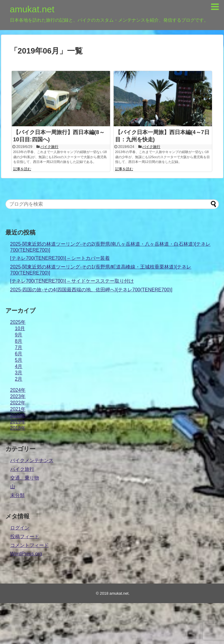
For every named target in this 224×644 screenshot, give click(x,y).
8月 (19, 341)
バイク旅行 (49, 147)
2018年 (18, 428)
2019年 (18, 422)
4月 (19, 366)
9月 (19, 335)
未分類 (17, 495)
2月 (19, 379)
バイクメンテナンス (32, 460)
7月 (19, 347)
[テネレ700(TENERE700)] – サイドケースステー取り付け (72, 281)
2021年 (18, 409)
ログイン (20, 528)
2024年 (18, 390)
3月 (19, 373)
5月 (19, 360)
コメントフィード (29, 545)
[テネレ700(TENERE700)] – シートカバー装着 (60, 258)
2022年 (18, 403)
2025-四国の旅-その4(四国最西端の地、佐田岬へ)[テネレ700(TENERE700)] (91, 290)
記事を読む (22, 169)
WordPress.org (26, 554)
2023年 (18, 396)
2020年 (18, 415)
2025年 (18, 322)
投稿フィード (25, 537)
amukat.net (32, 9)
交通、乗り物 (25, 478)
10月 (20, 328)
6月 (19, 354)
